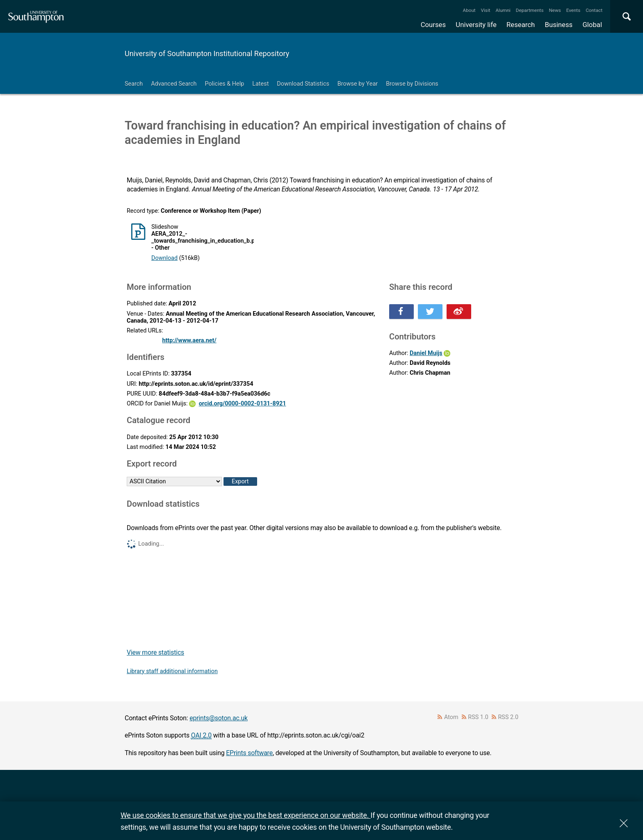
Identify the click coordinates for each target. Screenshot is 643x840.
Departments (530, 10)
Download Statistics (303, 84)
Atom (451, 717)
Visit (486, 10)
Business (559, 25)
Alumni (503, 10)
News (555, 10)
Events (573, 10)
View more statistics (155, 652)
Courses (433, 25)
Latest (260, 84)
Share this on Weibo (459, 312)
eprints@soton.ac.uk (219, 718)
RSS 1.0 (478, 717)
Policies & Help (224, 84)
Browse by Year (358, 84)
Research (521, 25)
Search (134, 84)
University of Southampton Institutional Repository (207, 53)
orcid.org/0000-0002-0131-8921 (243, 404)
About (469, 10)
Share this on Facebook (401, 312)
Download (164, 258)
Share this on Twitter (430, 312)
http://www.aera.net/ (189, 340)
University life (476, 25)
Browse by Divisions (412, 84)
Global (592, 25)
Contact (594, 10)
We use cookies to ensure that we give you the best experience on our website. (245, 815)
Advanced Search (174, 84)
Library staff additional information (172, 671)
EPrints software (249, 753)
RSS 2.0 (508, 717)
